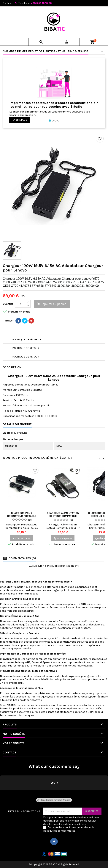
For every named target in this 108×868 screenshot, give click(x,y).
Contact (7, 3)
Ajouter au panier (51, 304)
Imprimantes (8, 654)
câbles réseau (81, 697)
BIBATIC (11, 705)
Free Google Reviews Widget (53, 800)
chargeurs (60, 697)
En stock (8, 433)
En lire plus (20, 120)
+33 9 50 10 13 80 (41, 3)
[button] (3, 794)
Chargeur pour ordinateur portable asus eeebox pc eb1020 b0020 (22, 517)
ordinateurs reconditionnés (22, 676)
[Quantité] (21, 304)
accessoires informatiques (40, 642)
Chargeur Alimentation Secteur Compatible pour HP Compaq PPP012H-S (63, 517)
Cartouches (27, 654)
